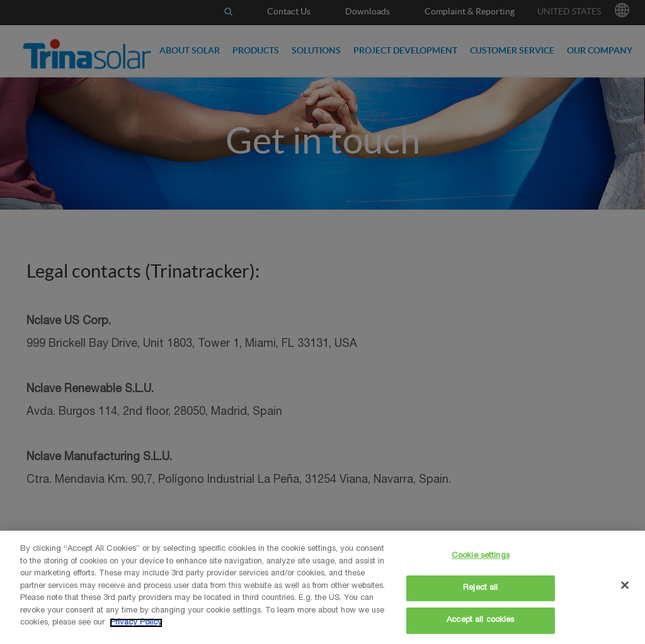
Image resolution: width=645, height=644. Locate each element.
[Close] (625, 585)
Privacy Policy (136, 623)
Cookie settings (481, 556)
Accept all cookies (480, 620)
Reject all (480, 588)
